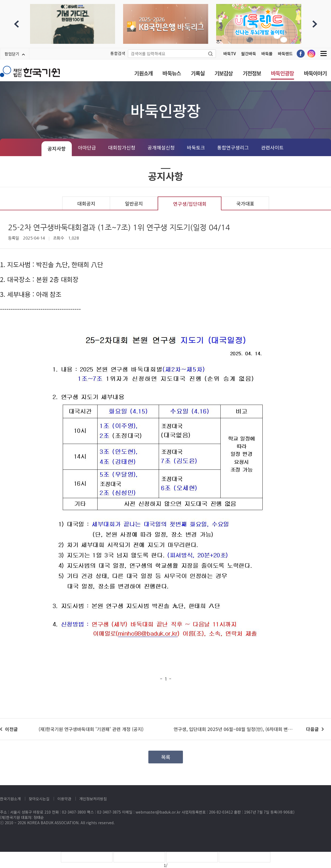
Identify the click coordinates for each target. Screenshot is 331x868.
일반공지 (134, 203)
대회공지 (86, 203)
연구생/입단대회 (190, 204)
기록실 (198, 73)
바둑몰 (267, 54)
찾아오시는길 (39, 799)
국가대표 (245, 203)
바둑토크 (196, 147)
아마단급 (87, 147)
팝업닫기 (15, 54)
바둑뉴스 (172, 73)
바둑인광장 (282, 73)
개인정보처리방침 (93, 799)
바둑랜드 (285, 54)
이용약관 (64, 799)
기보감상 (224, 73)
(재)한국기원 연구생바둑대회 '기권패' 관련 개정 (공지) (91, 729)
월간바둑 (249, 54)
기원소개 (143, 73)
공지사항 (57, 148)
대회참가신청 (122, 147)
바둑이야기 (315, 73)
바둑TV (230, 54)
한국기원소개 (10, 799)
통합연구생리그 (233, 147)
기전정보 (252, 73)
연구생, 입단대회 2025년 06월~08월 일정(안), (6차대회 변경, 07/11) (241, 729)
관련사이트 (272, 147)
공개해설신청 (161, 147)
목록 (166, 757)
